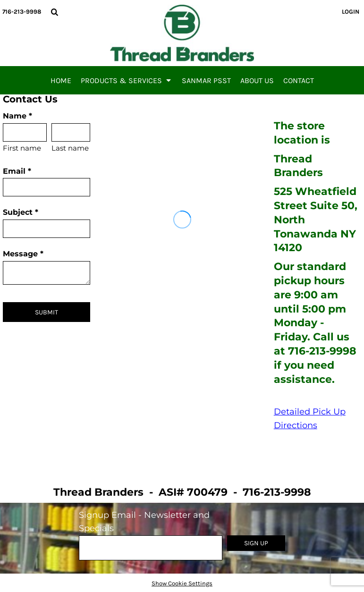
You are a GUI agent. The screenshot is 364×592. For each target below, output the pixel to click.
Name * (17, 116)
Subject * (21, 212)
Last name (70, 148)
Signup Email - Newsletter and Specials (144, 522)
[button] (54, 12)
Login (351, 12)
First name (22, 148)
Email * (17, 171)
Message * (23, 254)
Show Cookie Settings (182, 583)
